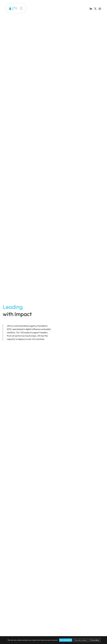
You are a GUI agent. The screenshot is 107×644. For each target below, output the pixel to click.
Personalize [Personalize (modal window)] (95, 640)
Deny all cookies (80, 640)
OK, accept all (66, 640)
